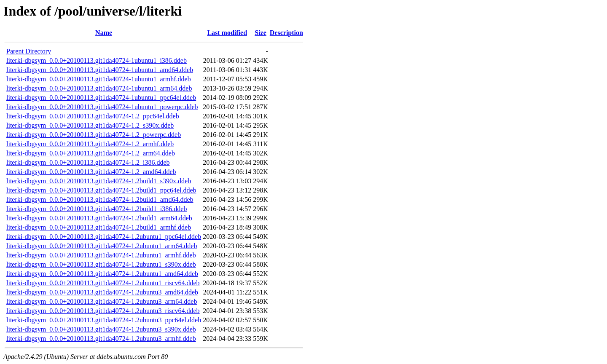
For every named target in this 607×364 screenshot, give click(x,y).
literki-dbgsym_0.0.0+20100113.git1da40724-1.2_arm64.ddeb (91, 153)
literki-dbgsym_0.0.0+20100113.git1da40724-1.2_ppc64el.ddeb (93, 116)
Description (286, 33)
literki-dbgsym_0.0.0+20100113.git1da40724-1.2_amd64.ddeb (91, 172)
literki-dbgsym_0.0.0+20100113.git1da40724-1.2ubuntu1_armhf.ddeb (101, 255)
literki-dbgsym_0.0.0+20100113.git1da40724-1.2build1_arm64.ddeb (99, 218)
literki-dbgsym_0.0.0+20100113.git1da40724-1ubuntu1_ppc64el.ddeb (101, 98)
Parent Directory (29, 51)
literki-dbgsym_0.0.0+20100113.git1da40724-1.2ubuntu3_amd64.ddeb (102, 292)
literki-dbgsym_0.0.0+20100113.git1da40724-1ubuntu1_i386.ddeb (97, 60)
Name (104, 33)
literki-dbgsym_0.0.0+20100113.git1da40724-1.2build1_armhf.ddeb (99, 227)
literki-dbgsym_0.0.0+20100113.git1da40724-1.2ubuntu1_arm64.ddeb (102, 246)
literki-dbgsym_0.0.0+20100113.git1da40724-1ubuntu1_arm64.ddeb (99, 88)
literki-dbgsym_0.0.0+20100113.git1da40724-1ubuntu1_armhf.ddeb (99, 79)
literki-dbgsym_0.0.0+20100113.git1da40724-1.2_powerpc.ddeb (94, 135)
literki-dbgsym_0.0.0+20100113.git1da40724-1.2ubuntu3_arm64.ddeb (102, 301)
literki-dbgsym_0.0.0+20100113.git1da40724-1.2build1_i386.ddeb (97, 209)
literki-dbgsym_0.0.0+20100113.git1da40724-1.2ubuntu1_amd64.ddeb (102, 274)
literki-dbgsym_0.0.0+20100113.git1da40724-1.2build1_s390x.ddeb (99, 181)
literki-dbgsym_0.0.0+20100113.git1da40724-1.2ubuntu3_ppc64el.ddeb (104, 320)
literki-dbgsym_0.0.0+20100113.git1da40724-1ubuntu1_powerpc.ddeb (102, 107)
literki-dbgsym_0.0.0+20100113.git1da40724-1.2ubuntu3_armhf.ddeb (101, 339)
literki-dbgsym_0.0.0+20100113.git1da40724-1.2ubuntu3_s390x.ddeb (101, 329)
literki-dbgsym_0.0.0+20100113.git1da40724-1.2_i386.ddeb (88, 162)
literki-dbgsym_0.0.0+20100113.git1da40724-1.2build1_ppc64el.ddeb (101, 190)
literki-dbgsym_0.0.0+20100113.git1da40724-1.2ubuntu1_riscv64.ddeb (103, 283)
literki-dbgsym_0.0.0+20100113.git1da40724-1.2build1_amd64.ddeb (100, 199)
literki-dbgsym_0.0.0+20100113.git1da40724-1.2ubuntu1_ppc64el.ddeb (104, 237)
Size (261, 33)
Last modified (227, 33)
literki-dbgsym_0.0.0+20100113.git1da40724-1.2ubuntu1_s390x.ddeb (101, 264)
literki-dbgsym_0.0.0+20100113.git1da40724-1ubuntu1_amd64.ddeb (100, 70)
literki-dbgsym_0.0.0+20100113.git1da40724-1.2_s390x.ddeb (90, 125)
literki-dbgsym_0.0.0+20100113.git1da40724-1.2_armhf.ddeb (90, 144)
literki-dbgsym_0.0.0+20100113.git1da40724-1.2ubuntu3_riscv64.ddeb (103, 311)
